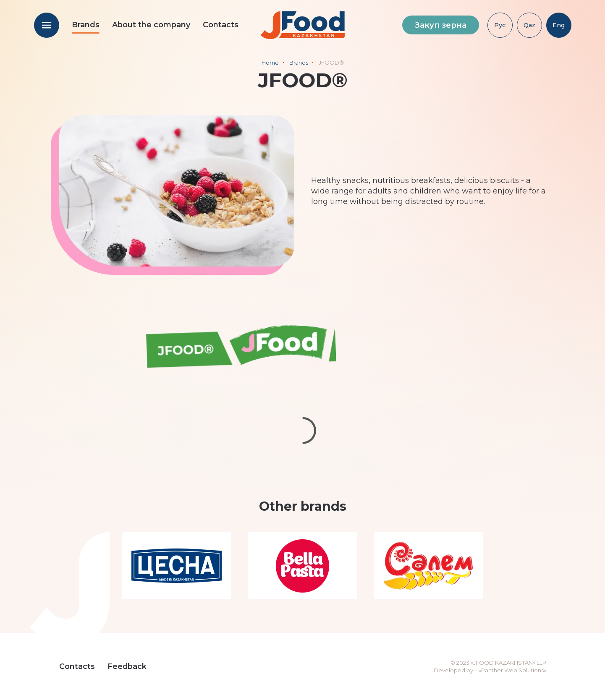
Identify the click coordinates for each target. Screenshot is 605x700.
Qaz (529, 25)
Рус (500, 25)
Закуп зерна (441, 25)
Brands (86, 25)
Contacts (221, 25)
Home (270, 63)
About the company (151, 25)
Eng (559, 25)
